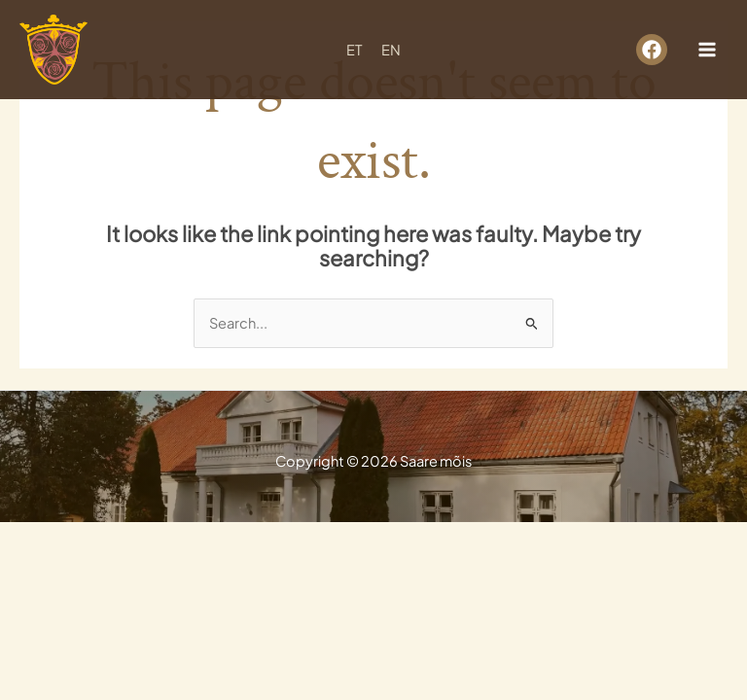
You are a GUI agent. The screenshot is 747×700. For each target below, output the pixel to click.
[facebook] (652, 50)
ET (354, 50)
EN (391, 50)
